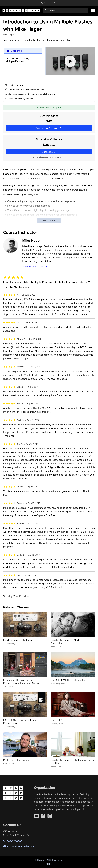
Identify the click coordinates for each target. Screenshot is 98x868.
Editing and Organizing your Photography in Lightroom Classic (21, 681)
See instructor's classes (35, 266)
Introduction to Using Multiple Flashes (17, 60)
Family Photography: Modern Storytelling (67, 641)
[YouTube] (36, 816)
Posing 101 (57, 720)
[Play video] (70, 61)
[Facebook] (43, 816)
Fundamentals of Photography (19, 640)
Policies (49, 864)
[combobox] (65, 11)
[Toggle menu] (93, 11)
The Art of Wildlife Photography (68, 680)
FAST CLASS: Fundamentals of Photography (20, 721)
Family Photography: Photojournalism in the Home (72, 761)
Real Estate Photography (16, 760)
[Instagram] (50, 816)
